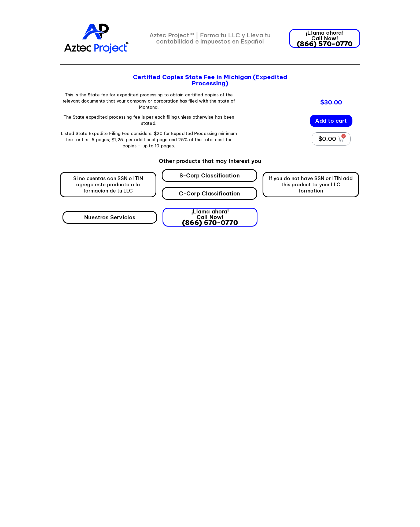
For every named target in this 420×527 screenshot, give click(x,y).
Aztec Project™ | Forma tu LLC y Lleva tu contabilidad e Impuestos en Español (210, 38)
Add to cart (331, 121)
